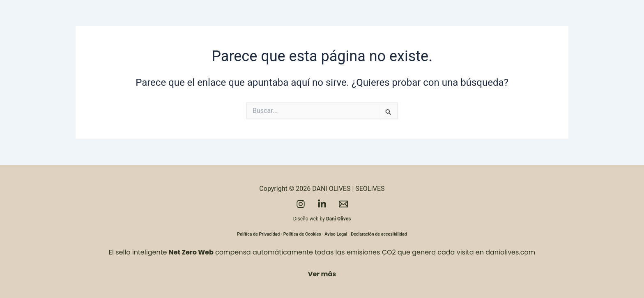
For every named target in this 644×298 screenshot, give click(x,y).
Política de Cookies (302, 234)
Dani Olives (338, 219)
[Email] (343, 204)
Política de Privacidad (258, 234)
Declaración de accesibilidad (379, 234)
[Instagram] (301, 204)
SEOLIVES (370, 189)
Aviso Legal (336, 234)
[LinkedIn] (322, 204)
